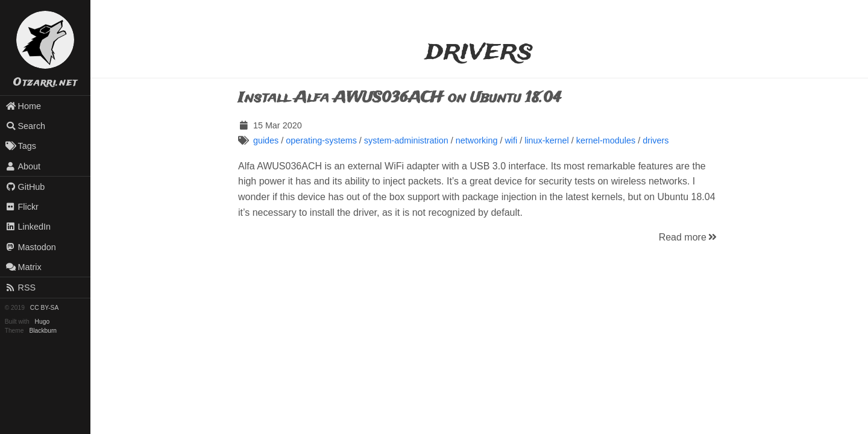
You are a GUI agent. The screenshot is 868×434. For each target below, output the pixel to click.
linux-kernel (547, 140)
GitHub (25, 187)
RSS (20, 288)
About (23, 166)
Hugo (42, 322)
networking (477, 140)
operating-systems (321, 140)
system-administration (406, 140)
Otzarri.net (45, 83)
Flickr (22, 207)
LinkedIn (28, 227)
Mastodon (31, 247)
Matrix (24, 267)
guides (266, 140)
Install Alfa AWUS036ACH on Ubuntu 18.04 (400, 98)
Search (25, 126)
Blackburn (43, 331)
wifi (511, 140)
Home (23, 106)
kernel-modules (606, 140)
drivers (656, 140)
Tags (21, 146)
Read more (689, 237)
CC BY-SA (44, 308)
